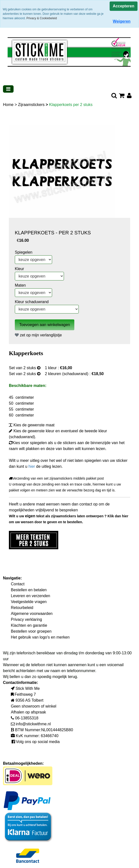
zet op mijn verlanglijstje (38, 335)
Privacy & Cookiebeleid (42, 18)
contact (86, 504)
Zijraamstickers (32, 105)
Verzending (19, 478)
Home (9, 105)
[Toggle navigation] (8, 89)
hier (32, 466)
